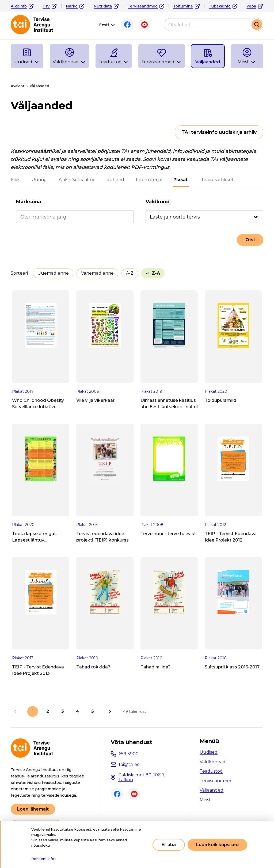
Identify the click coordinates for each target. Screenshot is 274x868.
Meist (205, 800)
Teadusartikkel (216, 180)
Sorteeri (19, 273)
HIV (46, 6)
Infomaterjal (149, 180)
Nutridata (103, 6)
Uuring (39, 180)
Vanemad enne (97, 273)
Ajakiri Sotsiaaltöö (77, 180)
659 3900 (129, 754)
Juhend (116, 180)
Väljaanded (212, 790)
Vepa (251, 6)
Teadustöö (211, 771)
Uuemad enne (53, 273)
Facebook (127, 25)
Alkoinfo (19, 6)
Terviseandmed (143, 6)
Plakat (181, 180)
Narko (72, 6)
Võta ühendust (132, 742)
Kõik (15, 180)
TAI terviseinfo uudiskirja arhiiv (219, 132)
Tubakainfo (220, 6)
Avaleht (18, 86)
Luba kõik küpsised (217, 845)
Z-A (156, 273)
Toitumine (183, 6)
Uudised (209, 752)
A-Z (130, 273)
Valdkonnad (213, 762)
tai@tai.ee (129, 764)
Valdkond (158, 202)
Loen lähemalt (33, 809)
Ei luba (169, 845)
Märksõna (28, 202)
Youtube (144, 25)
